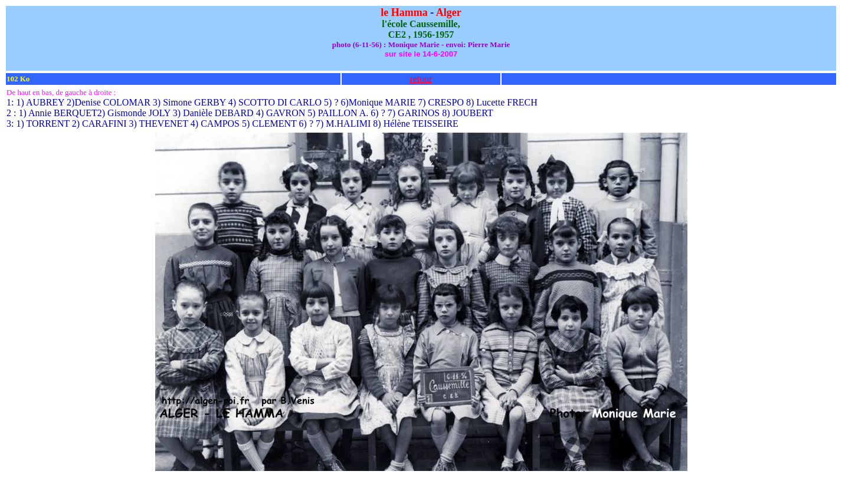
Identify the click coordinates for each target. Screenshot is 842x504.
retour (421, 79)
